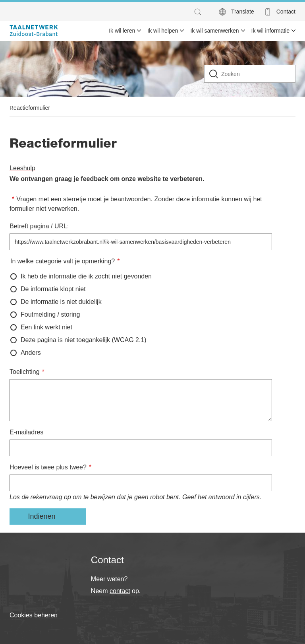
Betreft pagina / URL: (39, 226)
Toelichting (25, 372)
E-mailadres (26, 432)
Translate (243, 12)
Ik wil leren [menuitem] (122, 31)
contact (120, 591)
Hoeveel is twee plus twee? (48, 467)
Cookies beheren (34, 615)
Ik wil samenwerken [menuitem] (214, 31)
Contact (286, 12)
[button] (200, 12)
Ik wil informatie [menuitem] (270, 31)
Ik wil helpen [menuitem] (163, 31)
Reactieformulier (30, 108)
